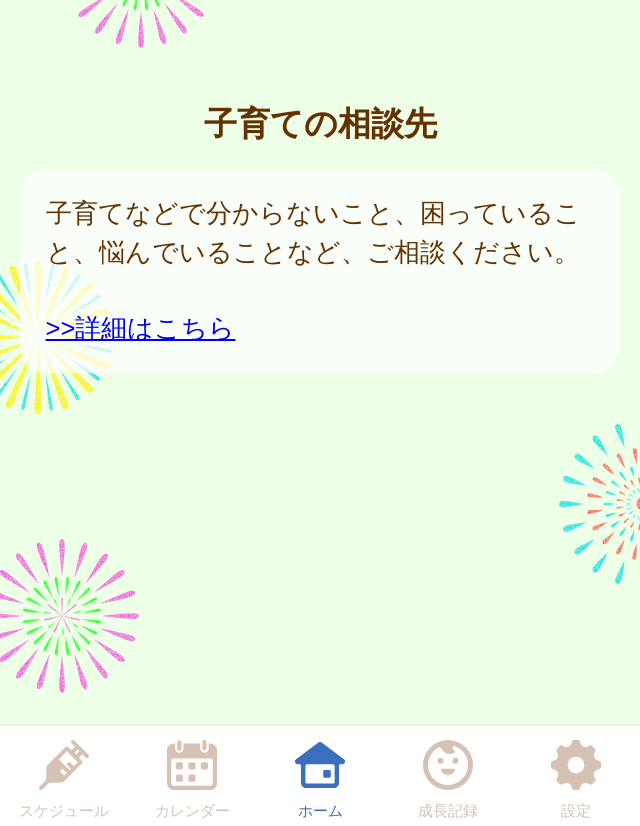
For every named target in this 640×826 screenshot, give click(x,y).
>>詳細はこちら (141, 328)
